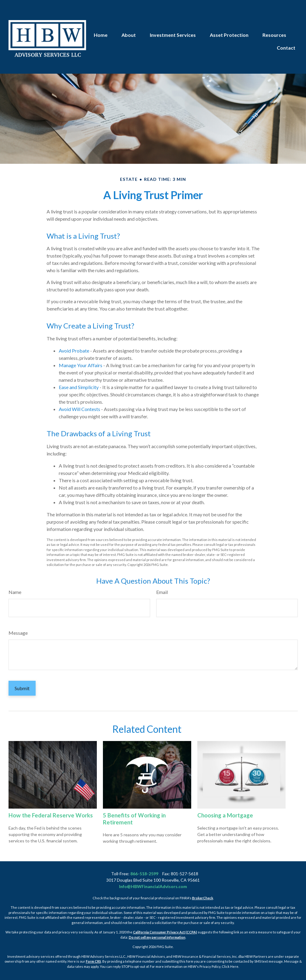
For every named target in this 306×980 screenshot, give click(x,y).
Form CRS (93, 961)
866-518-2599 (144, 874)
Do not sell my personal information (157, 937)
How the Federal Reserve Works (51, 815)
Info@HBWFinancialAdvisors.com (153, 886)
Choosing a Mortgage (225, 815)
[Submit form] (22, 688)
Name (15, 592)
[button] (101, 18)
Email (162, 592)
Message (18, 633)
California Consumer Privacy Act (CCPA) (165, 932)
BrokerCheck (203, 898)
